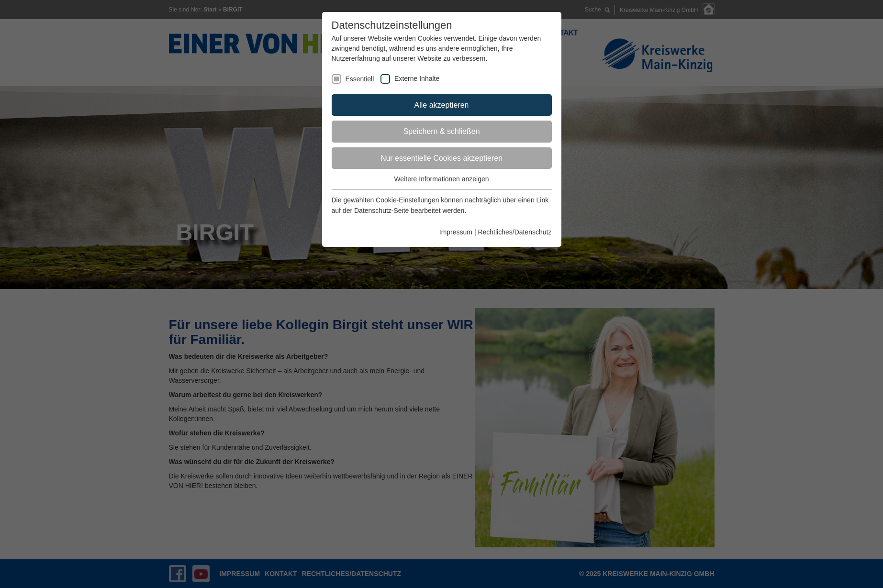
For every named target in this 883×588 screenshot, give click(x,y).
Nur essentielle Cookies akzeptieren (441, 158)
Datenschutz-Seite (381, 211)
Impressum (456, 232)
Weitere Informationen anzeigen (441, 179)
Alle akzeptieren (442, 105)
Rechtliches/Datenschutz (514, 232)
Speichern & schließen (441, 131)
